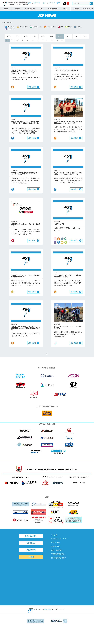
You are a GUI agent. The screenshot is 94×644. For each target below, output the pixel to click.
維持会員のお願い (31, 536)
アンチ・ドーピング (37, 3)
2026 (9, 36)
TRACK (18, 9)
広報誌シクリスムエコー (59, 539)
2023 (34, 36)
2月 (12, 40)
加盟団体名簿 (31, 550)
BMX (41, 9)
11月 (58, 40)
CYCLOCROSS (53, 9)
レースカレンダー (52, 3)
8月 (43, 40)
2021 (51, 36)
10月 (53, 40)
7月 (38, 40)
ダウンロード (56, 543)
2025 (17, 36)
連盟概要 (59, 3)
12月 (63, 40)
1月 (7, 40)
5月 (27, 40)
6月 (33, 40)
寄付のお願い (31, 543)
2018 (77, 36)
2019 (68, 36)
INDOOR (76, 9)
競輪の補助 (47, 609)
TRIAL (65, 9)
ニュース (44, 3)
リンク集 (54, 535)
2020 (60, 36)
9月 (48, 40)
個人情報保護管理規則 (59, 558)
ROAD (6, 9)
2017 (85, 36)
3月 (17, 40)
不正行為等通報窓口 (58, 554)
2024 (26, 36)
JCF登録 (30, 3)
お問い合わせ (56, 546)
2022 (43, 36)
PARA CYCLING (88, 9)
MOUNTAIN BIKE (29, 9)
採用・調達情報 (56, 550)
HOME (4, 22)
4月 (22, 40)
